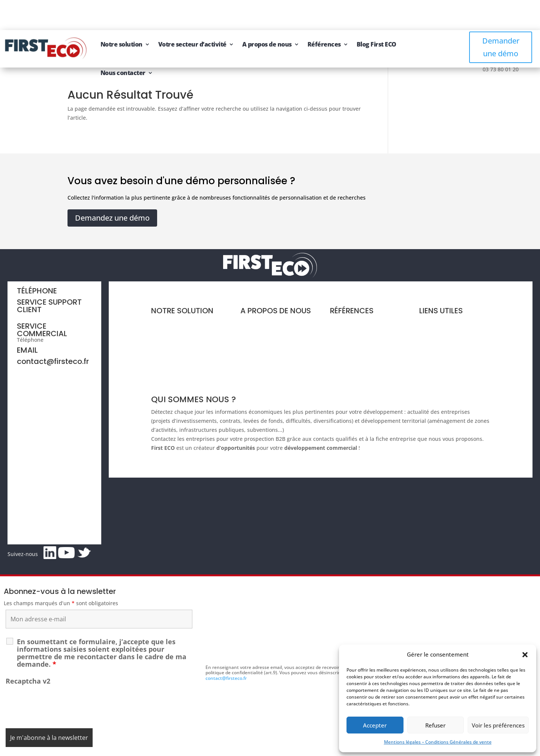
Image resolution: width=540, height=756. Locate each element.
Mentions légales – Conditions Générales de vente (438, 742)
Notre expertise (260, 292)
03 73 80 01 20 (63, 310)
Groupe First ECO (262, 321)
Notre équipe (257, 307)
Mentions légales (235, 748)
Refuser (435, 725)
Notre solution (121, 14)
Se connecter (436, 344)
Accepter (375, 725)
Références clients (353, 292)
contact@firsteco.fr (53, 331)
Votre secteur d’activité (192, 14)
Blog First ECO (376, 14)
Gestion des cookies (302, 748)
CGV (267, 748)
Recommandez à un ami (450, 330)
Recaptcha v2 (28, 651)
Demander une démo (501, 17)
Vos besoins (166, 307)
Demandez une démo (112, 188)
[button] (525, 655)
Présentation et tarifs (178, 292)
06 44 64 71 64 (35, 286)
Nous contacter (123, 43)
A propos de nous (267, 14)
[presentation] (63, 674)
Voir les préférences (498, 725)
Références (324, 14)
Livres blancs (346, 307)
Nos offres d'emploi (265, 335)
